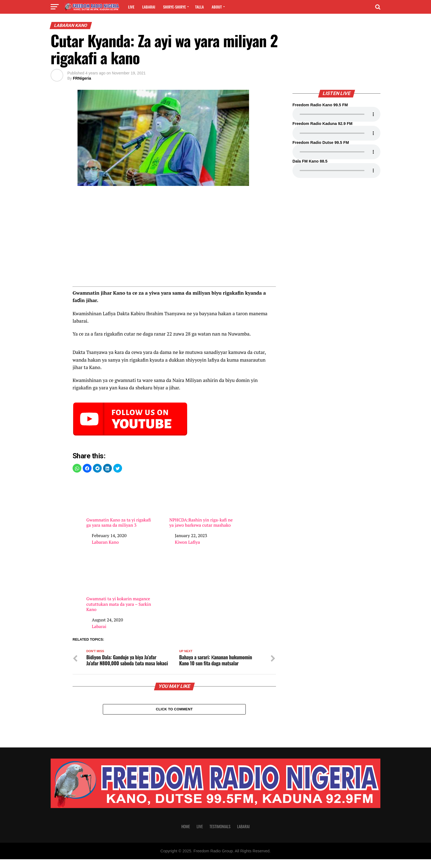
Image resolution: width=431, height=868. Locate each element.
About (217, 7)
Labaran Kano (105, 542)
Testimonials (220, 835)
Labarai (149, 7)
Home (186, 835)
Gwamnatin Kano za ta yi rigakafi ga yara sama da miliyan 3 (119, 503)
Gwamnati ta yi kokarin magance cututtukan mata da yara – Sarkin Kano (119, 584)
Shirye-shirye (174, 7)
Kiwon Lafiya (187, 542)
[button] (77, 468)
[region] (174, 238)
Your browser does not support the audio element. (336, 114)
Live (131, 7)
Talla (200, 7)
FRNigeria (82, 78)
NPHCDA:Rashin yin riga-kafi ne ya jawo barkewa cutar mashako (202, 503)
